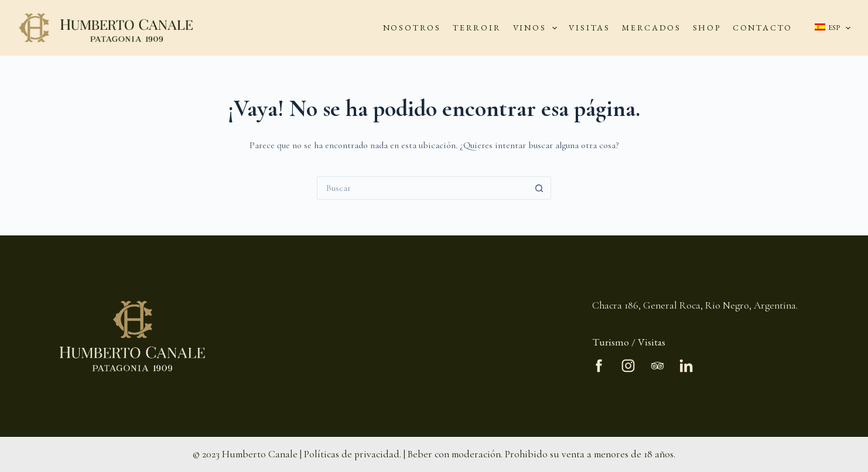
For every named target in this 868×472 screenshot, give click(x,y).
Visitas (516, 342)
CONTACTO (763, 28)
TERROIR (477, 28)
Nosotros (522, 296)
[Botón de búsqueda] (539, 188)
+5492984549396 (701, 342)
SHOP (707, 28)
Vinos (515, 326)
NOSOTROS (412, 28)
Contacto (522, 373)
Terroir (518, 311)
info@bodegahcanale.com (646, 324)
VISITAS (590, 28)
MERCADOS (651, 28)
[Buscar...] (422, 188)
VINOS (538, 28)
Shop (514, 358)
